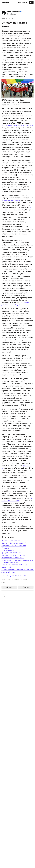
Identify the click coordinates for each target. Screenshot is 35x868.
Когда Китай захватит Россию (13, 555)
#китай (18, 576)
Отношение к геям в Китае (12, 541)
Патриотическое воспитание (13, 558)
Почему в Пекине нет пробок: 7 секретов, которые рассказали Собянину (14, 546)
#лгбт (24, 576)
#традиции (10, 576)
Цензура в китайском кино (12, 553)
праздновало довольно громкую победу (17, 125)
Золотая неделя (8, 550)
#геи (3, 576)
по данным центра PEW (11, 200)
